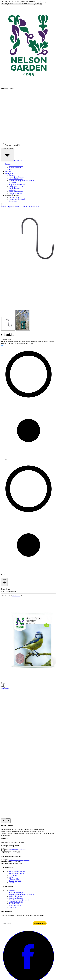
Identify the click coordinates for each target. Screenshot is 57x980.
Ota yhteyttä (13, 875)
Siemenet (12, 175)
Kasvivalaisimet (14, 188)
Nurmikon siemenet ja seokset (19, 900)
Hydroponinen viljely (16, 186)
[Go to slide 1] (8, 324)
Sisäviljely (12, 190)
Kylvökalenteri (14, 197)
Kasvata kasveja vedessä (17, 199)
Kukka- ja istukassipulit (17, 177)
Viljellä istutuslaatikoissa (17, 184)
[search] (2, 205)
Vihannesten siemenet (16, 166)
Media (11, 877)
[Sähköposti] (16, 923)
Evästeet (12, 883)
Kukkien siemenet (15, 168)
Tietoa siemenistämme (16, 873)
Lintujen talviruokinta (16, 194)
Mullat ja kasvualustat (16, 192)
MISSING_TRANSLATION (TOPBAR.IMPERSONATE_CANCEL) (21, 4)
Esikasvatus (13, 201)
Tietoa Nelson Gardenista (17, 872)
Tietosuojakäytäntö (15, 881)
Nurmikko (12, 182)
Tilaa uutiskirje (40, 923)
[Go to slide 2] (23, 320)
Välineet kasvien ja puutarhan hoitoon (21, 181)
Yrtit (10, 170)
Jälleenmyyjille (19, 160)
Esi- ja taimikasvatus (16, 179)
